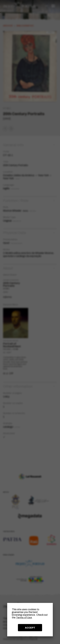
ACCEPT (30, 628)
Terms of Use (24, 618)
